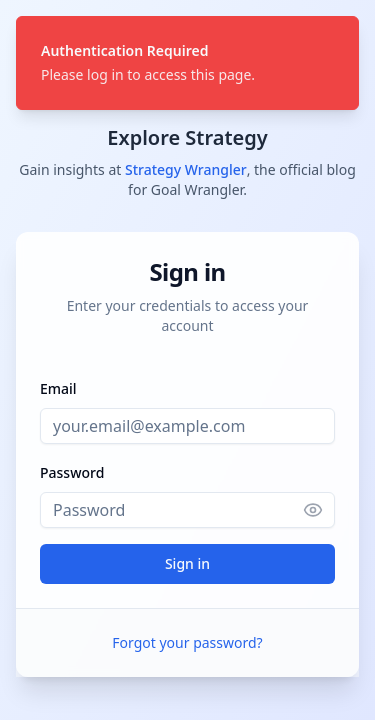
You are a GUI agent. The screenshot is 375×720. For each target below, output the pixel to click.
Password (72, 472)
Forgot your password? (187, 642)
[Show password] (319, 510)
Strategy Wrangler (186, 169)
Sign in (187, 563)
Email (58, 388)
